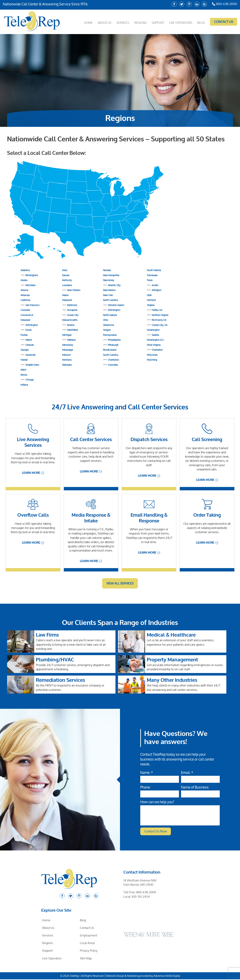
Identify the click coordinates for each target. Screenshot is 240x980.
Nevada (107, 270)
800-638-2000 (223, 4)
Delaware (25, 320)
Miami (29, 340)
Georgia (25, 350)
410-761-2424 (141, 897)
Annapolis (72, 310)
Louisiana (67, 285)
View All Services (120, 583)
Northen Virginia (160, 315)
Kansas (66, 275)
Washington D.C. (156, 340)
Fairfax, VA (157, 310)
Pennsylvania (110, 335)
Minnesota (68, 345)
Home (83, 22)
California (25, 300)
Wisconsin (152, 355)
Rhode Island (110, 350)
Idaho (23, 370)
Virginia (151, 305)
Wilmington (32, 325)
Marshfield (72, 330)
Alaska (24, 280)
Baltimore (72, 305)
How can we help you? (157, 802)
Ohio (106, 320)
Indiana (24, 385)
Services (118, 22)
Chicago (30, 380)
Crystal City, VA (160, 325)
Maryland (67, 300)
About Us (99, 22)
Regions (137, 22)
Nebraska (67, 365)
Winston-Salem (116, 305)
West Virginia (154, 345)
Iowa (65, 270)
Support (155, 22)
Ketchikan (31, 285)
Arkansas (25, 295)
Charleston (113, 360)
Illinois (24, 375)
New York (108, 295)
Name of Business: (195, 787)
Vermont (151, 300)
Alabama (25, 270)
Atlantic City (114, 285)
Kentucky (67, 280)
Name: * (147, 773)
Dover (28, 330)
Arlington (156, 290)
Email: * (187, 773)
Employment (88, 936)
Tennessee (152, 275)
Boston (71, 325)
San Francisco (32, 305)
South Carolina (111, 355)
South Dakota (154, 270)
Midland (71, 340)
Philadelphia (114, 340)
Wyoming (152, 360)
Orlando (30, 345)
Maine (65, 295)
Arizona (24, 290)
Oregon (107, 330)
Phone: (145, 787)
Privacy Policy (89, 951)
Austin (155, 285)
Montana (67, 360)
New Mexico (109, 290)
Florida (24, 335)
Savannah (31, 355)
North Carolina (110, 300)
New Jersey (109, 280)
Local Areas (87, 944)
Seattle (155, 335)
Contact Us (222, 22)
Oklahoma (108, 325)
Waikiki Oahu (32, 365)
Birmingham (32, 275)
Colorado (25, 310)
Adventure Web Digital (167, 976)
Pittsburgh (113, 345)
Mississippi (68, 350)
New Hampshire (111, 275)
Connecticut (27, 315)
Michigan (67, 335)
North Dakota (110, 315)
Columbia (113, 365)
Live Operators (179, 22)
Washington (153, 330)
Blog (200, 22)
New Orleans (74, 290)
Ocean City (73, 315)
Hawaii (24, 360)
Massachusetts (70, 320)
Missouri (66, 355)
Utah (149, 295)
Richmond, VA (159, 320)
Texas (150, 280)
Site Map (86, 959)
